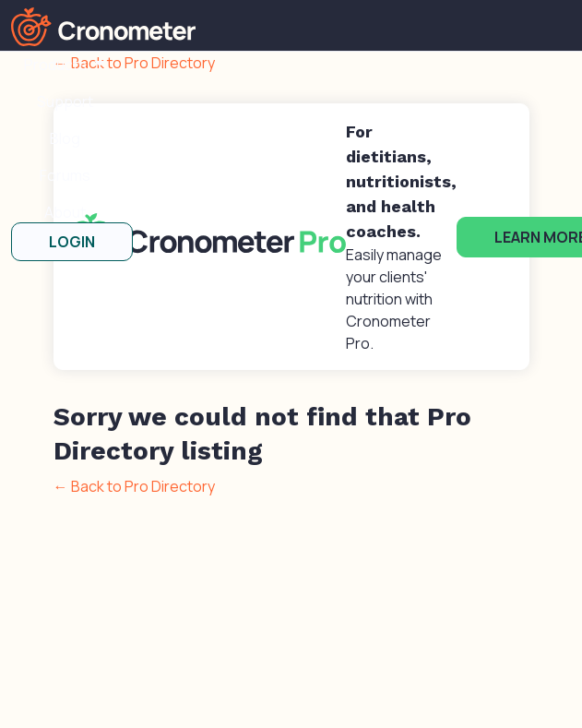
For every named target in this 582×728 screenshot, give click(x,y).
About (65, 212)
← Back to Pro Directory (134, 486)
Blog (65, 138)
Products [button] (57, 65)
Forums (65, 175)
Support (65, 101)
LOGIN (72, 242)
